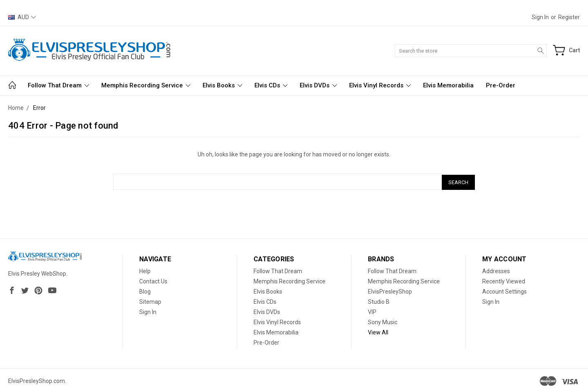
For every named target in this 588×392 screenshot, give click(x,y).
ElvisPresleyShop (390, 290)
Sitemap (150, 301)
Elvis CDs (271, 85)
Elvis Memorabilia (448, 85)
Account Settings (504, 290)
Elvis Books (222, 85)
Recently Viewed (504, 280)
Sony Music (383, 321)
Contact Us (153, 280)
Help (145, 270)
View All (378, 331)
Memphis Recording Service (146, 85)
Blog (145, 290)
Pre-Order (501, 85)
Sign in (540, 17)
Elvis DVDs (318, 85)
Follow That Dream (58, 85)
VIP (372, 311)
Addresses (496, 270)
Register (569, 17)
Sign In (148, 311)
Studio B (379, 301)
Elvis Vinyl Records (380, 85)
